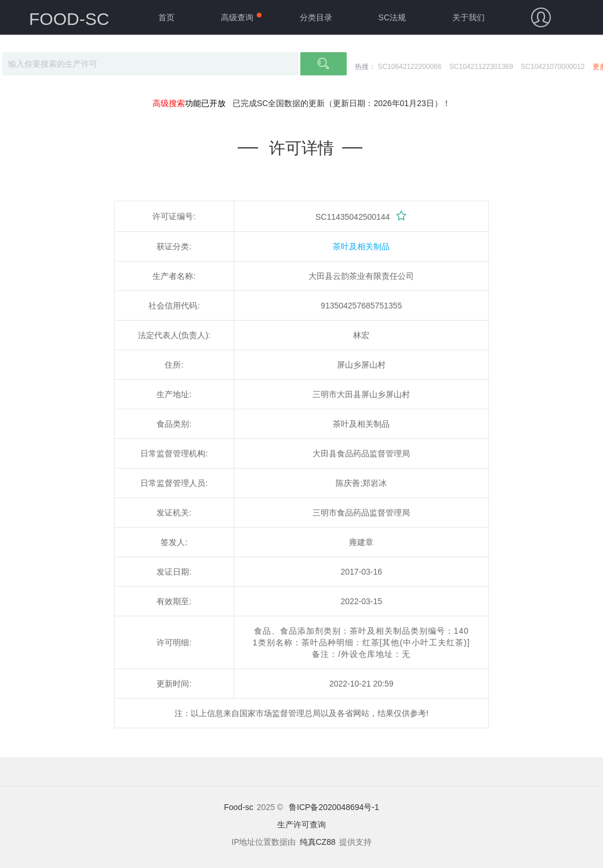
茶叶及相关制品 (361, 246)
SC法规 (392, 17)
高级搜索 (169, 103)
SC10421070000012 (553, 67)
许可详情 (301, 148)
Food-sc (239, 807)
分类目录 (316, 17)
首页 (166, 17)
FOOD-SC (69, 19)
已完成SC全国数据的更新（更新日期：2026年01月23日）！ (342, 103)
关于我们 (468, 17)
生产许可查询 (301, 825)
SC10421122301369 (481, 67)
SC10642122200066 (409, 67)
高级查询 (237, 17)
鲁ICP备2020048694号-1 (334, 807)
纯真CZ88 (318, 842)
